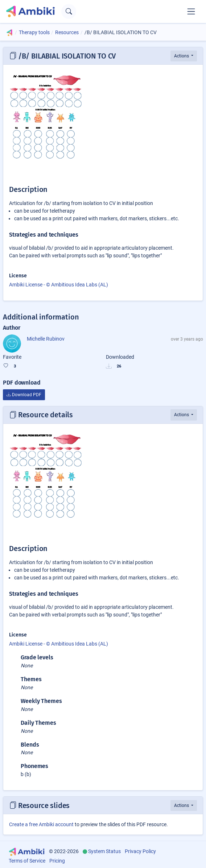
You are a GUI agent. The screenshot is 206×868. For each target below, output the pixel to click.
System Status (104, 851)
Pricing (57, 861)
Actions (182, 56)
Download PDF (24, 395)
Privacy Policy (140, 851)
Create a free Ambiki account (41, 824)
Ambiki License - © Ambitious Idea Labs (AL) (59, 285)
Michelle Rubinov (46, 339)
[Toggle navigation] (191, 11)
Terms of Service (27, 861)
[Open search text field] (69, 11)
